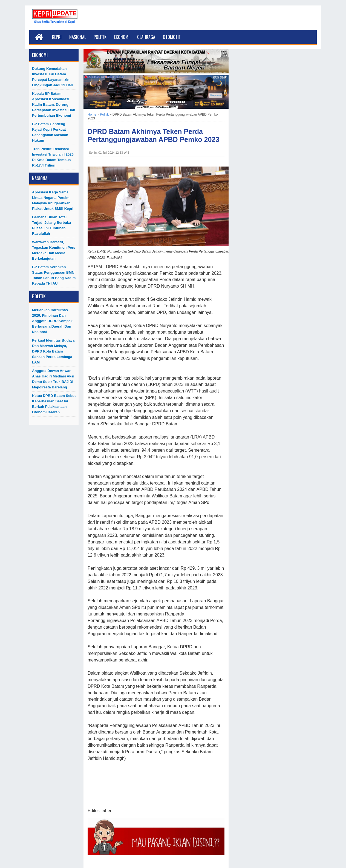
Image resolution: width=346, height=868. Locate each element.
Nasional (78, 37)
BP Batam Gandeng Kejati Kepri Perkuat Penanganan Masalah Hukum (50, 132)
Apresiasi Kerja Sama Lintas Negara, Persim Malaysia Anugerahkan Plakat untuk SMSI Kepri (53, 200)
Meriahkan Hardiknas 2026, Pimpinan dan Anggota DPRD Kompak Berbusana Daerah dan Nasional (52, 321)
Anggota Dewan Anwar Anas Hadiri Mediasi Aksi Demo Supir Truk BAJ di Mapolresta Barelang (53, 379)
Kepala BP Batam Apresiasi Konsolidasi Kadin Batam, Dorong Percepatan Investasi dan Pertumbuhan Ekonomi (54, 104)
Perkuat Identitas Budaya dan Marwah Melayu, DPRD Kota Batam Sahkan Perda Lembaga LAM (53, 351)
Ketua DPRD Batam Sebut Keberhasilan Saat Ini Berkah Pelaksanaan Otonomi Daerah (54, 404)
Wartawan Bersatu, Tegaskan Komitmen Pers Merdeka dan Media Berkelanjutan (54, 250)
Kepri (57, 37)
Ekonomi (122, 37)
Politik (100, 37)
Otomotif (172, 37)
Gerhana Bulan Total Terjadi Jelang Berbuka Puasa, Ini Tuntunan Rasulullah (51, 225)
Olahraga (146, 37)
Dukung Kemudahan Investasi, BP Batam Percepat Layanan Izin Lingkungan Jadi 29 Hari (53, 77)
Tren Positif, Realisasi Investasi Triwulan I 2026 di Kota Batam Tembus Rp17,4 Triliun (53, 157)
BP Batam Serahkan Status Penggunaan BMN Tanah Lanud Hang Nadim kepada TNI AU (54, 275)
